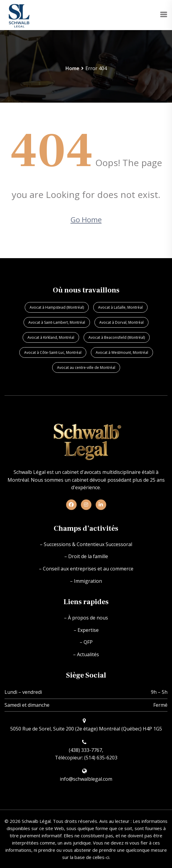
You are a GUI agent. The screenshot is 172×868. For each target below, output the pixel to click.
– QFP (86, 642)
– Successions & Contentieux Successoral (86, 544)
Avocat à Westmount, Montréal (122, 352)
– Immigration (86, 581)
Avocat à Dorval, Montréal (121, 322)
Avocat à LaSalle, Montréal (120, 307)
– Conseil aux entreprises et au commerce (86, 569)
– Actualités (86, 654)
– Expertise (86, 630)
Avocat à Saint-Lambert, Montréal (57, 322)
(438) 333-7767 (85, 750)
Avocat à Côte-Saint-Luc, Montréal (53, 352)
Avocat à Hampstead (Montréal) (57, 307)
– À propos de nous (86, 618)
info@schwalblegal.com (86, 779)
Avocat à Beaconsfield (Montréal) (117, 337)
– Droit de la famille (86, 556)
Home (72, 68)
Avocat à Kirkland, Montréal (51, 337)
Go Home (86, 219)
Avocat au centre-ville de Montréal (86, 368)
